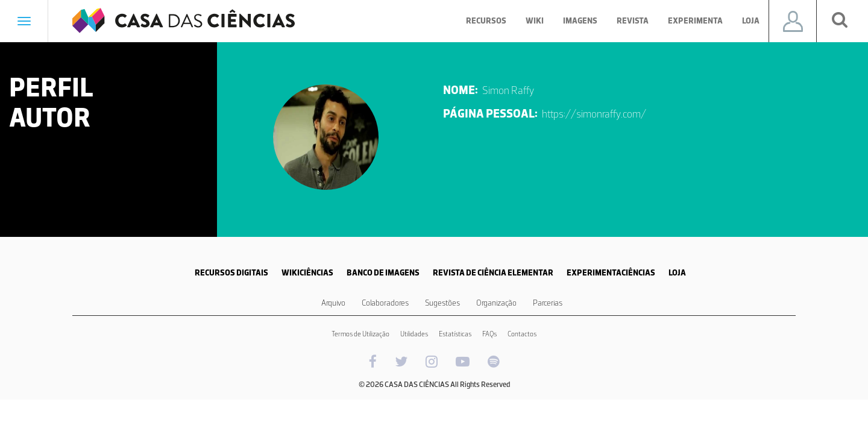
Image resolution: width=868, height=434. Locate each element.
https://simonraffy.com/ (594, 114)
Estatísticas (455, 334)
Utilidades (414, 334)
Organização (496, 303)
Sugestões (442, 303)
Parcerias (548, 303)
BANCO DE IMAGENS (383, 273)
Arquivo (333, 303)
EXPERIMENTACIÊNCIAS (611, 273)
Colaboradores (385, 303)
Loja (751, 21)
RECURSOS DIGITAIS (231, 273)
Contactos (522, 334)
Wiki (535, 21)
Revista (633, 21)
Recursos (486, 21)
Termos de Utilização (360, 334)
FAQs (489, 334)
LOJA (677, 273)
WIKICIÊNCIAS (307, 273)
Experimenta (695, 21)
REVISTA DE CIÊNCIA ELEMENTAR (493, 273)
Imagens (580, 21)
